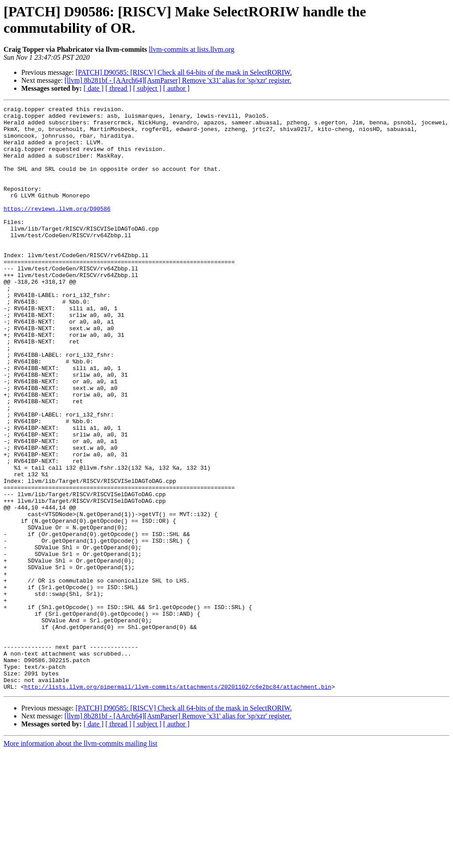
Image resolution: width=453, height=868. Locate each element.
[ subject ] (147, 88)
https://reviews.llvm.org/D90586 (57, 230)
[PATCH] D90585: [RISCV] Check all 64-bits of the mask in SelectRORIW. (184, 72)
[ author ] (177, 88)
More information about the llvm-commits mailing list (81, 860)
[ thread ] (118, 88)
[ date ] (94, 88)
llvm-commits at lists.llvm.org (191, 49)
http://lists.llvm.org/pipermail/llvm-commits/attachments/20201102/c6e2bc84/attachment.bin (178, 803)
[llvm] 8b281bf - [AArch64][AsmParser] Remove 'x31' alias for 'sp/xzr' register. (178, 80)
